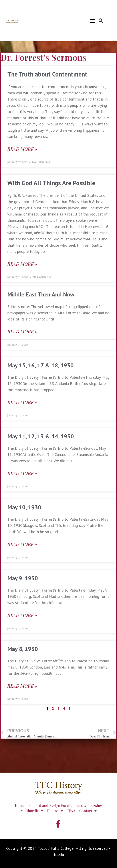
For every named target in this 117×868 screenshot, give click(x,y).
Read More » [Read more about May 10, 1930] (22, 544)
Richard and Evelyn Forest (50, 805)
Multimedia (32, 811)
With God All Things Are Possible (51, 183)
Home (20, 805)
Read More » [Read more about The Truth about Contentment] (22, 149)
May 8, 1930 (23, 649)
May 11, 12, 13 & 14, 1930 (41, 436)
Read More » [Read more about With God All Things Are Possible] (22, 264)
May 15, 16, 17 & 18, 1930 (41, 365)
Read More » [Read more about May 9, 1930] (22, 615)
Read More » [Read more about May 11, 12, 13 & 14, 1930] (22, 473)
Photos (55, 811)
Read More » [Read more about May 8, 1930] (22, 686)
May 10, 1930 (24, 507)
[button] (92, 21)
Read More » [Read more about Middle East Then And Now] (22, 331)
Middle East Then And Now (41, 294)
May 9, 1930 (23, 578)
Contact (88, 811)
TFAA (71, 811)
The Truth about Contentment (47, 74)
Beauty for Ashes (89, 805)
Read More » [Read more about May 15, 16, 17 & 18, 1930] (22, 402)
